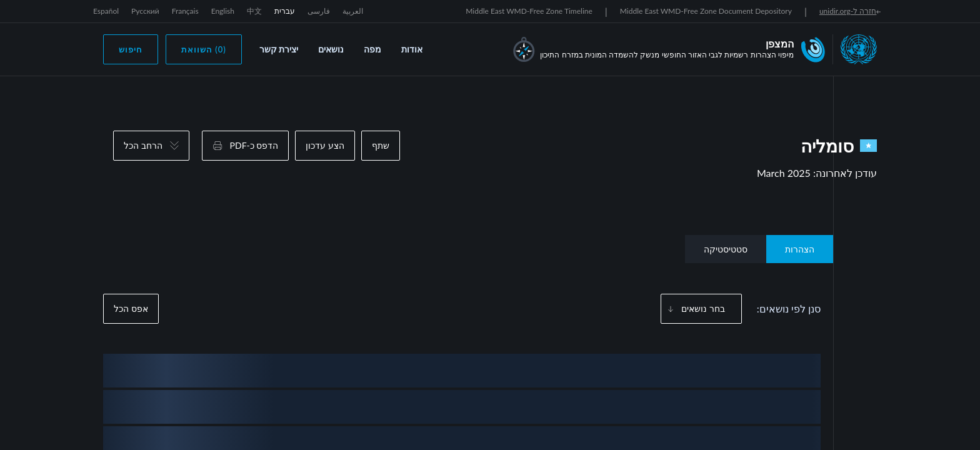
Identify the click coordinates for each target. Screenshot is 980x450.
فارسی (319, 11)
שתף (381, 145)
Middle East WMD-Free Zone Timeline (529, 11)
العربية (353, 11)
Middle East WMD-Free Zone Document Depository (706, 11)
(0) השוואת (204, 49)
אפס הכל (131, 308)
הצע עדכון (325, 145)
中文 (254, 11)
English (223, 11)
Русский (145, 11)
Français (185, 11)
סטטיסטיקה (726, 249)
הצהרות (800, 249)
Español (106, 11)
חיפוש (131, 49)
